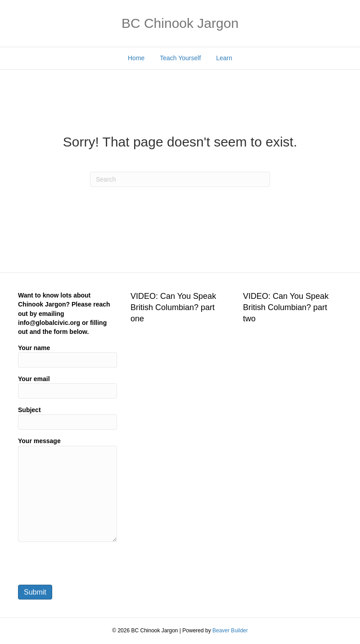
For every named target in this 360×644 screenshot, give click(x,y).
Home (136, 58)
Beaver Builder (230, 631)
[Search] (180, 179)
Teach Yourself (180, 58)
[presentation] (86, 566)
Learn (224, 58)
